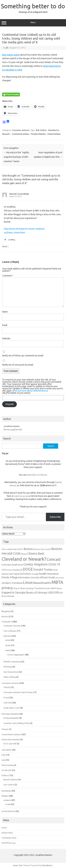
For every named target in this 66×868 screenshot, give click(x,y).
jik (7, 48)
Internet (7, 636)
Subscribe (55, 517)
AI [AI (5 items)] (6, 549)
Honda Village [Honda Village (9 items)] (10, 577)
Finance (5, 729)
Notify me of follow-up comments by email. (23, 356)
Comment (8, 276)
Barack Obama (10, 780)
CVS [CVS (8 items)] (4, 570)
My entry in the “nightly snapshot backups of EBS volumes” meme (16, 157)
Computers (7, 622)
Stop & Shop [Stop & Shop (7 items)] (19, 588)
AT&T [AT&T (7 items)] (20, 549)
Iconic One (18, 865)
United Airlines (54, 134)
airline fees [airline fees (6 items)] (12, 549)
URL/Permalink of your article (16, 393)
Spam (8, 645)
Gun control (9, 785)
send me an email (22, 496)
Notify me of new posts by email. (18, 365)
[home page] (9, 429)
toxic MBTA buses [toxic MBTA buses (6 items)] (54, 588)
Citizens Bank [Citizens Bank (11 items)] (36, 553)
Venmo (13, 485)
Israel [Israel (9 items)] (51, 577)
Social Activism (8, 811)
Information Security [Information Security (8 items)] (29, 577)
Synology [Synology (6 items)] (30, 588)
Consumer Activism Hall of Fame (18, 692)
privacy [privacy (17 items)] (7, 588)
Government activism (11, 734)
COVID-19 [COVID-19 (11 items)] (54, 564)
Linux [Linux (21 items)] (28, 582)
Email (5, 325)
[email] (19, 429)
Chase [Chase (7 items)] (24, 554)
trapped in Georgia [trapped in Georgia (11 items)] (13, 592)
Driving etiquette (11, 718)
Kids (4, 755)
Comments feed (9, 838)
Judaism (7, 800)
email (8, 640)
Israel (8, 804)
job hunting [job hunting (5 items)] (59, 578)
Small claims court (12, 708)
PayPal (58, 482)
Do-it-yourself (10, 744)
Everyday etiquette (10, 714)
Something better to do (33, 6)
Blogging (5, 611)
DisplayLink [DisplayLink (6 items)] (17, 570)
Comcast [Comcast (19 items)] (54, 559)
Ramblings (6, 791)
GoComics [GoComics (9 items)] (25, 574)
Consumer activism (21, 130)
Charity (7, 687)
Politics (5, 775)
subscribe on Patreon (37, 475)
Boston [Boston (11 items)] (28, 549)
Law (3, 760)
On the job (6, 770)
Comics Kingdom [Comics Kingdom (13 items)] (35, 564)
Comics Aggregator (16, 655)
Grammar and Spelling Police (16, 723)
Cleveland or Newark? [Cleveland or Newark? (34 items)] (24, 559)
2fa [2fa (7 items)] (3, 549)
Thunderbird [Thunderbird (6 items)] (40, 588)
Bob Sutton (41, 130)
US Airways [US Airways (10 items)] (41, 592)
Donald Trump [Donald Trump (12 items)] (43, 570)
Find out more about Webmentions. (30, 391)
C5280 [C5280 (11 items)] (17, 553)
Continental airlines (21, 134)
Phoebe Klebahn (38, 134)
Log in (4, 827)
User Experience (11, 672)
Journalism (7, 750)
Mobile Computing (12, 662)
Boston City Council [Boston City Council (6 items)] (42, 549)
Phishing (7, 667)
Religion (5, 796)
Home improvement (11, 739)
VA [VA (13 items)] (57, 592)
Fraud (6, 698)
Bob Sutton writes (11, 55)
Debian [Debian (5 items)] (9, 570)
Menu (33, 23)
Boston (5, 616)
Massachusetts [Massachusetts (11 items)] (42, 583)
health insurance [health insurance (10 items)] (49, 574)
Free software (10, 631)
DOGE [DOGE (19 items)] (28, 569)
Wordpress (47, 865)
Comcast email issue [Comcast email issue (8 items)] (12, 565)
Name (5, 312)
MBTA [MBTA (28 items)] (57, 582)
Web (7, 650)
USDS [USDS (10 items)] (51, 592)
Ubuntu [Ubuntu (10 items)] (30, 592)
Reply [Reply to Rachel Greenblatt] (5, 246)
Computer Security (12, 626)
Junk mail (8, 703)
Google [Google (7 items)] (35, 574)
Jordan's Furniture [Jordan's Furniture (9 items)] (12, 583)
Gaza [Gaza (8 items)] (16, 574)
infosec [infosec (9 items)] (44, 577)
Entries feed (7, 833)
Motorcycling (7, 765)
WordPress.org (8, 843)
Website (6, 338)
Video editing (10, 677)
